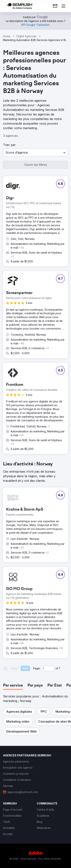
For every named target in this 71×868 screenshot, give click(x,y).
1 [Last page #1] (59, 668)
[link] (55, 6)
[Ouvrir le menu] (63, 6)
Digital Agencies (27, 36)
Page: (37, 668)
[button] (35, 152)
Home (7, 36)
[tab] (13, 686)
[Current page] (48, 668)
